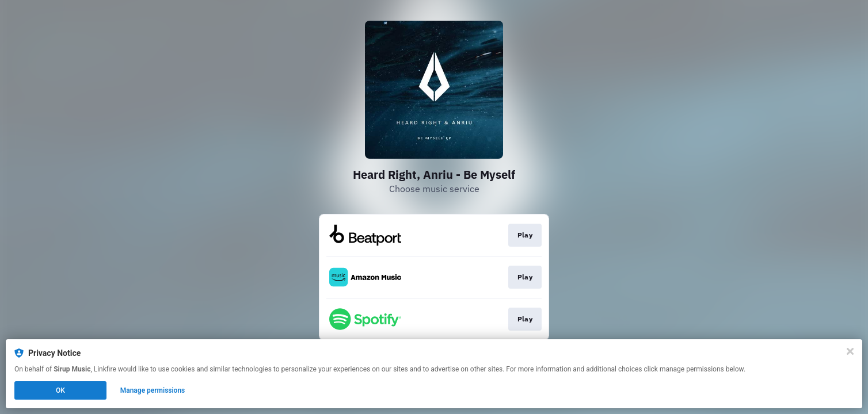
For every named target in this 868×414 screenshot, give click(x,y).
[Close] (850, 351)
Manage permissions (153, 390)
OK (60, 390)
